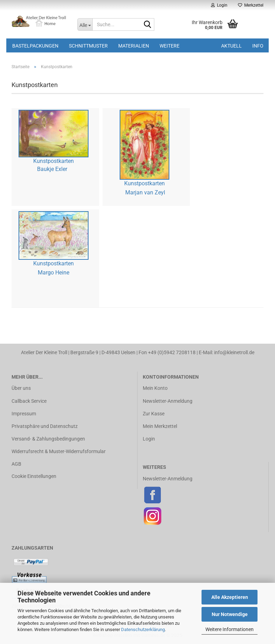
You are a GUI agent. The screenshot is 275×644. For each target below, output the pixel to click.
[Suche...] (85, 24)
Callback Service (29, 401)
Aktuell (231, 46)
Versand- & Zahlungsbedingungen (48, 439)
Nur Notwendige (230, 614)
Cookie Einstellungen (34, 476)
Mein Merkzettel (160, 426)
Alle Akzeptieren (230, 597)
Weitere (170, 46)
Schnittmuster (88, 46)
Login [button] (219, 5)
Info (258, 46)
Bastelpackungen (35, 46)
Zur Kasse (154, 414)
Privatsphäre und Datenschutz (45, 426)
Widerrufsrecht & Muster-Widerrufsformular (59, 451)
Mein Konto (155, 388)
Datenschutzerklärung (143, 629)
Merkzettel (251, 5)
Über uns (21, 388)
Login (149, 439)
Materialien (134, 46)
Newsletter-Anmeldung (168, 401)
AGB (16, 464)
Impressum (24, 414)
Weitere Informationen (230, 629)
